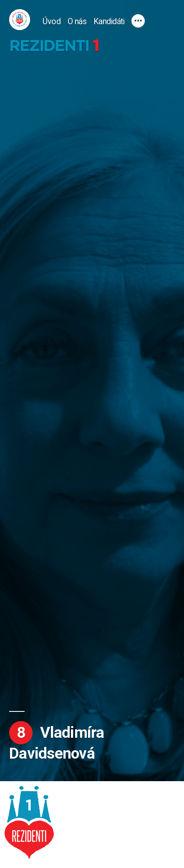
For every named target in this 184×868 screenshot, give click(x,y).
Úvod (52, 22)
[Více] (138, 21)
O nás (77, 22)
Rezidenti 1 (54, 46)
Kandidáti (109, 22)
